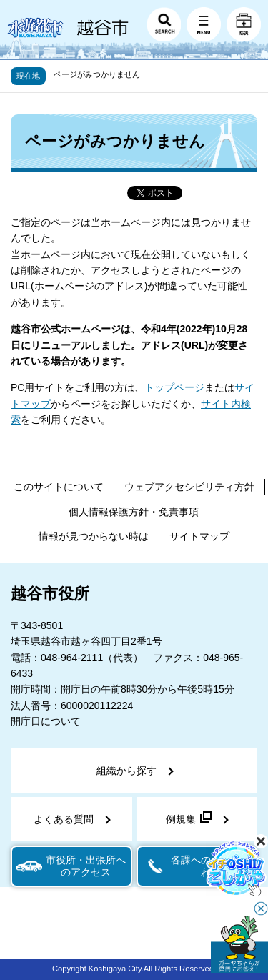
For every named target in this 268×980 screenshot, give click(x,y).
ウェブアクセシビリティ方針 (189, 487)
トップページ (174, 387)
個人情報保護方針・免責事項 (134, 512)
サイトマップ (199, 536)
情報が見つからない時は (94, 536)
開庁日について (46, 721)
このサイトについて (59, 487)
